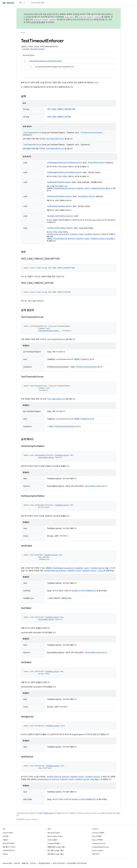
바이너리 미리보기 (9, 843)
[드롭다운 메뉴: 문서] (25, 3)
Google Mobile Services (100, 847)
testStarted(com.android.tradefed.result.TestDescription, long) (73, 571)
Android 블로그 (53, 840)
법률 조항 (25, 863)
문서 (21, 3)
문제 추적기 (96, 854)
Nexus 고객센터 (97, 840)
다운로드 (6, 840)
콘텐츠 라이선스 (49, 813)
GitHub (5, 854)
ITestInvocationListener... (93, 133)
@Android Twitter (54, 833)
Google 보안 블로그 (54, 843)
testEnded (51, 182)
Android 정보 (7, 863)
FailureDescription (97, 163)
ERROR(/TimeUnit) (82, 359)
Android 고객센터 (98, 833)
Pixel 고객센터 (97, 836)
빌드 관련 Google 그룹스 (56, 851)
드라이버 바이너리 (9, 851)
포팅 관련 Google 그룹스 (56, 854)
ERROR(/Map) (67, 598)
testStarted (52, 228)
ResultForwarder (38, 49)
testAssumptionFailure (57, 163)
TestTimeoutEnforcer (32, 133)
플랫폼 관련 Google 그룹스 (56, 847)
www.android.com (99, 843)
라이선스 (33, 863)
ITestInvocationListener (87, 367)
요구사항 (6, 836)
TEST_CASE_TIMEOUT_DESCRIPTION (61, 109)
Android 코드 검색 (37, 3)
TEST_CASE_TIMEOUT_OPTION (59, 117)
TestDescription (75, 163)
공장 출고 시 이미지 (9, 847)
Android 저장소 (8, 833)
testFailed (52, 196)
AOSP (23, 33)
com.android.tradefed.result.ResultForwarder (45, 61)
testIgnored (52, 216)
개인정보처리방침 (44, 863)
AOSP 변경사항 (37, 22)
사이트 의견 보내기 (59, 863)
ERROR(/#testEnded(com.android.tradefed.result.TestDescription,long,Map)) (81, 239)
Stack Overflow (98, 851)
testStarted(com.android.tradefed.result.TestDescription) (74, 234)
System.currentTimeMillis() (84, 591)
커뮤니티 (17, 863)
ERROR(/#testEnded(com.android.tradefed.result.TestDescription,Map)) (79, 188)
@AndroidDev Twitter (55, 836)
